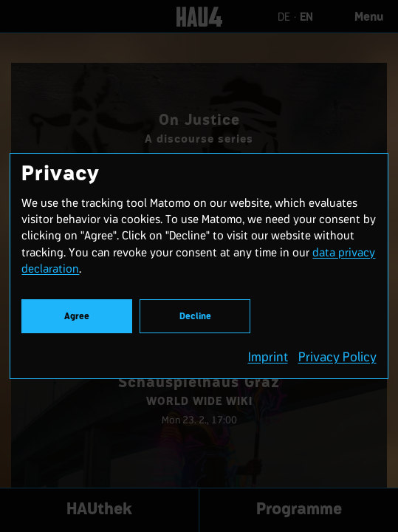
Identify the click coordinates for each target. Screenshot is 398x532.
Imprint (268, 357)
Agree (77, 317)
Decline (195, 317)
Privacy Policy (337, 357)
